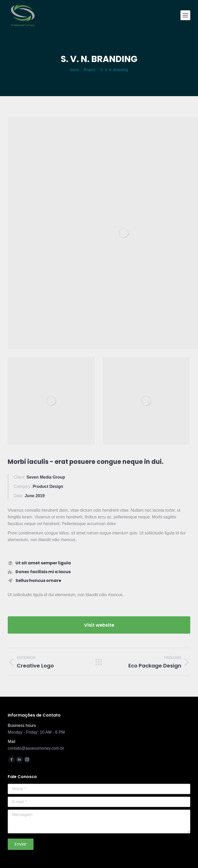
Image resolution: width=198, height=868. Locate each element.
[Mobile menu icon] (185, 15)
